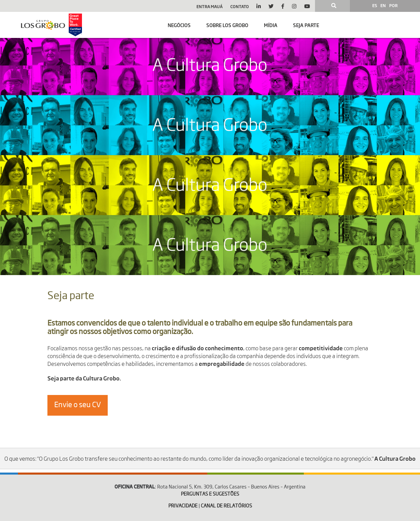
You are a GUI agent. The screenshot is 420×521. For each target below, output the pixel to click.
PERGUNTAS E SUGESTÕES (210, 494)
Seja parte (306, 25)
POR (393, 5)
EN (383, 5)
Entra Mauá (209, 6)
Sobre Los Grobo (227, 25)
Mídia (271, 25)
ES (375, 5)
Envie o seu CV (78, 405)
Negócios (179, 25)
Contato (240, 6)
